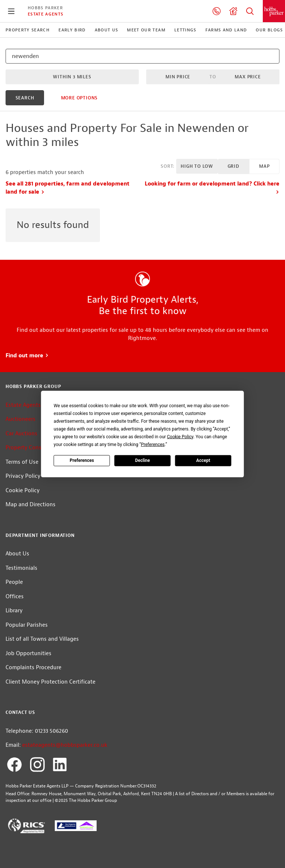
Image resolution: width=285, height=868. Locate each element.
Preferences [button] (153, 444)
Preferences (82, 460)
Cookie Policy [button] (180, 436)
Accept (203, 460)
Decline (142, 460)
